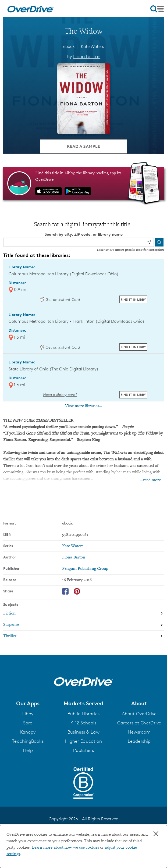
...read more (150, 480)
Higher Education (84, 741)
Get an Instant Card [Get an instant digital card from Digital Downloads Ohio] (60, 299)
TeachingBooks (28, 741)
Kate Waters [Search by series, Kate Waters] (73, 546)
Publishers (84, 750)
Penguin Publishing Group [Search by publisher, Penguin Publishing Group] (85, 569)
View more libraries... (84, 406)
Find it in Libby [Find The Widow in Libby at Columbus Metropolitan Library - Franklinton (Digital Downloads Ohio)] (133, 347)
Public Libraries (83, 714)
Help (28, 750)
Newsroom (139, 732)
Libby (28, 714)
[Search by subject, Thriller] (83, 636)
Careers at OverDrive (139, 723)
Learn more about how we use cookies (66, 848)
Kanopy (28, 732)
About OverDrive (139, 714)
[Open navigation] (157, 9)
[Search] (159, 242)
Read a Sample (83, 146)
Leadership (139, 741)
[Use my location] (149, 242)
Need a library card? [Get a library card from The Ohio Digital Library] (60, 395)
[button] (28, 703)
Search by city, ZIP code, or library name (84, 234)
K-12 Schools (83, 723)
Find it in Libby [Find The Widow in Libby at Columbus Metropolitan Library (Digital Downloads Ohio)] (133, 299)
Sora (28, 723)
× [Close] (156, 834)
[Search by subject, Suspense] (83, 625)
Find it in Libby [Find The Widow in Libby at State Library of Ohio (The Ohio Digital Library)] (133, 395)
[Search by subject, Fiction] (83, 614)
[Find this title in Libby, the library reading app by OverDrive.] (83, 183)
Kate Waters (93, 46)
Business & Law (83, 732)
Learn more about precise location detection (130, 250)
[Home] (30, 8)
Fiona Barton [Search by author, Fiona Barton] (87, 56)
